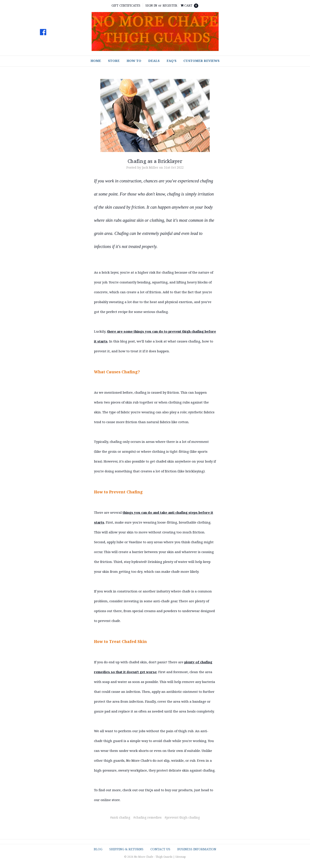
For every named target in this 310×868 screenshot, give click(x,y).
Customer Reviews (201, 61)
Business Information (197, 849)
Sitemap (181, 857)
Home (96, 61)
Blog (98, 849)
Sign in (151, 5)
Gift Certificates (126, 5)
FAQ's (172, 61)
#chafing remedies (147, 817)
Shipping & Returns (126, 849)
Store (114, 61)
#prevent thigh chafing (182, 817)
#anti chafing (120, 817)
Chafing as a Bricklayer (155, 161)
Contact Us (160, 849)
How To (134, 61)
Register (170, 5)
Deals (154, 61)
